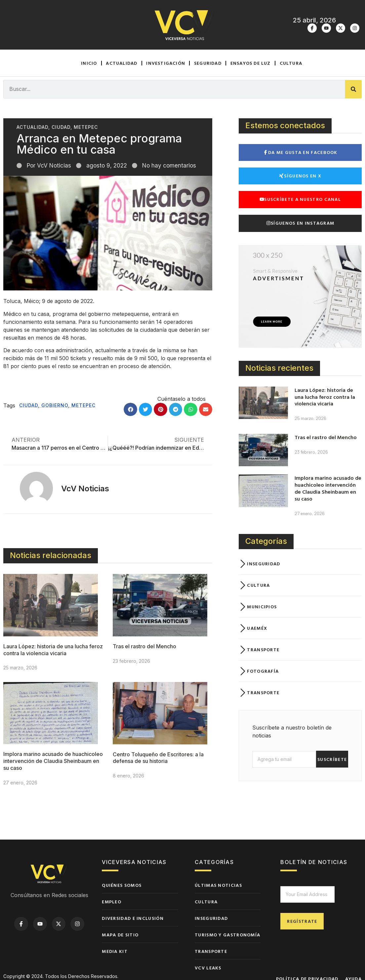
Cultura (291, 63)
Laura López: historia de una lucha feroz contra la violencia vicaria (53, 650)
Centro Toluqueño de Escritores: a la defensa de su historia (158, 758)
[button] (130, 410)
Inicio (89, 63)
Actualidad (122, 63)
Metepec (86, 127)
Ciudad (61, 127)
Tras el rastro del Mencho (144, 646)
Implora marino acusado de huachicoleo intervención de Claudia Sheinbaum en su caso (53, 761)
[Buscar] (353, 89)
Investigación (166, 63)
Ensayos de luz (251, 63)
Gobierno (55, 405)
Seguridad (208, 63)
